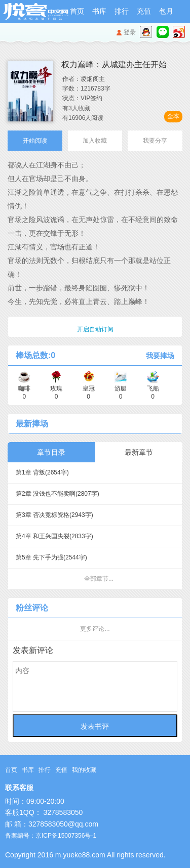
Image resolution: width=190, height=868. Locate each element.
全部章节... (99, 579)
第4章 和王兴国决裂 (54, 536)
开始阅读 (35, 141)
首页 (77, 11)
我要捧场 (160, 356)
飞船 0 (153, 389)
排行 (122, 11)
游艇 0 (121, 389)
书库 (99, 11)
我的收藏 (84, 770)
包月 (166, 11)
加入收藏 (95, 141)
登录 (130, 32)
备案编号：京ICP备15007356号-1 (51, 836)
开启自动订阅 (95, 329)
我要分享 (155, 141)
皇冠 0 (89, 389)
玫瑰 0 (56, 389)
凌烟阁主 (93, 79)
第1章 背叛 (42, 472)
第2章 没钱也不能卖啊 (58, 494)
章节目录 (51, 452)
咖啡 (24, 389)
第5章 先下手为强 (51, 557)
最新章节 (139, 452)
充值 (144, 11)
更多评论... (95, 629)
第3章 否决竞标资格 (54, 515)
